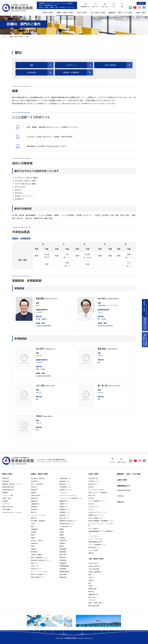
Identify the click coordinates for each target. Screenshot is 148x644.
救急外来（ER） (93, 484)
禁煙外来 (91, 553)
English (141, 3)
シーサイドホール (94, 536)
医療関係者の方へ (85, 7)
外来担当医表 (32, 72)
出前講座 (5, 501)
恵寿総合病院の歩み (8, 490)
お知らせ (120, 502)
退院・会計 (92, 597)
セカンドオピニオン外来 (96, 490)
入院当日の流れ (93, 563)
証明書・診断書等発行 (95, 572)
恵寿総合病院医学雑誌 (124, 490)
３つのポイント (71, 65)
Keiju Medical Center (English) (12, 512)
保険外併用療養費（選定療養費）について (101, 521)
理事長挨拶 (6, 478)
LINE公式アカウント (94, 507)
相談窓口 (91, 580)
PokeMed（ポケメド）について (98, 512)
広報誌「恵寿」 (7, 498)
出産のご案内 (141, 13)
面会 (90, 583)
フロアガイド (92, 600)
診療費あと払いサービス (96, 515)
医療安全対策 (92, 589)
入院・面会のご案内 (98, 13)
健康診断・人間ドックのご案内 (120, 13)
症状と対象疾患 (110, 65)
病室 (90, 575)
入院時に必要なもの (94, 566)
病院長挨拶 (6, 481)
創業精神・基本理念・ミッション (12, 484)
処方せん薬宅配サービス (96, 518)
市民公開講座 (6, 510)
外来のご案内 (82, 13)
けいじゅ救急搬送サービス (96, 501)
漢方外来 (91, 498)
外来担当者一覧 (93, 478)
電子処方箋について (94, 547)
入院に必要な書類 (94, 569)
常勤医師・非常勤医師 (71, 72)
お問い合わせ (105, 7)
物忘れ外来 (92, 495)
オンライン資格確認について (97, 545)
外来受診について (94, 481)
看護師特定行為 (93, 594)
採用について (96, 7)
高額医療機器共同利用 (95, 542)
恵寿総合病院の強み (8, 487)
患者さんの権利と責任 (95, 603)
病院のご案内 (48, 13)
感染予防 (91, 592)
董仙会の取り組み (8, 507)
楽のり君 (91, 504)
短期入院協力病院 (94, 606)
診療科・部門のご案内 (65, 13)
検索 (122, 7)
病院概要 (5, 493)
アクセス (114, 7)
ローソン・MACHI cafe (95, 539)
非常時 (90, 586)
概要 (32, 65)
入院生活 (91, 577)
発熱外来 (91, 487)
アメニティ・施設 (8, 495)
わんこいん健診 (93, 550)
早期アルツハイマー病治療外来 (98, 493)
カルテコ (91, 510)
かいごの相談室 (93, 528)
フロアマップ (6, 504)
